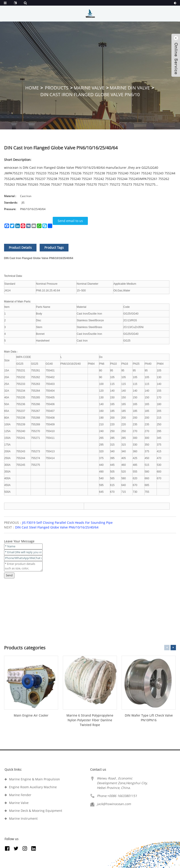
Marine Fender (20, 795)
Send (9, 575)
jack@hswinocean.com (114, 804)
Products (57, 88)
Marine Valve (89, 88)
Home (32, 88)
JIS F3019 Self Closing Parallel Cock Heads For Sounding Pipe (67, 523)
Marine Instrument (23, 818)
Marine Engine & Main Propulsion (34, 779)
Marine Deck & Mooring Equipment (36, 811)
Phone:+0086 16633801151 (117, 796)
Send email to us (70, 221)
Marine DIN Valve (130, 88)
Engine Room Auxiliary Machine (33, 787)
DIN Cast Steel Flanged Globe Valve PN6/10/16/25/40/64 (57, 527)
